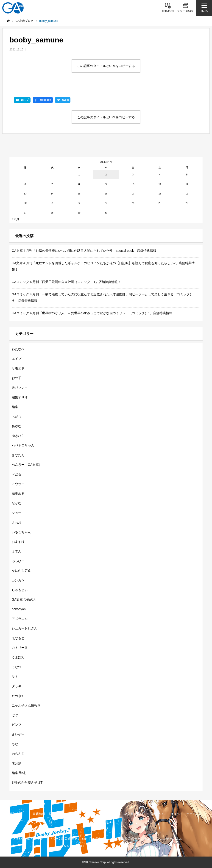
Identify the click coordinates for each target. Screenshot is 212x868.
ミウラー (18, 484)
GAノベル (158, 814)
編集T (16, 407)
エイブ (17, 359)
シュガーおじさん (25, 628)
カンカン (18, 580)
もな (15, 744)
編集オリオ (20, 397)
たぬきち (18, 696)
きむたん (18, 455)
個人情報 (102, 846)
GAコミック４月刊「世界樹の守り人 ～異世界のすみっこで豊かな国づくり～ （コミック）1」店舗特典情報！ (94, 313)
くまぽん (18, 657)
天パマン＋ (20, 388)
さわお (17, 522)
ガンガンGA (106, 822)
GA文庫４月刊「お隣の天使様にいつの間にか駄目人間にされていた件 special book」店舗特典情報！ (86, 251)
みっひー (18, 561)
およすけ (18, 542)
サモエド (18, 368)
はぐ (15, 715)
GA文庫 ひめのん (24, 599)
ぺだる (17, 474)
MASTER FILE (75, 846)
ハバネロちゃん (23, 445)
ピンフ (17, 725)
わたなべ (18, 349)
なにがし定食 (21, 571)
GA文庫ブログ (102, 814)
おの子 (17, 378)
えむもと (18, 638)
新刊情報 (16, 814)
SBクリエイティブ (30, 839)
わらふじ (18, 754)
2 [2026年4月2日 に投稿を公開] (106, 175)
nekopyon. (19, 609)
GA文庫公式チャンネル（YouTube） (80, 839)
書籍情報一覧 (42, 814)
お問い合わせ (128, 846)
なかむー (18, 503)
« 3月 (15, 219)
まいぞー (18, 734)
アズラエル (20, 619)
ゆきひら (18, 436)
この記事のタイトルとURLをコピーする (106, 66)
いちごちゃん (21, 532)
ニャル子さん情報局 (26, 705)
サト (15, 677)
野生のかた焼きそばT (27, 782)
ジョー (17, 513)
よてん (17, 551)
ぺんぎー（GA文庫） (27, 465)
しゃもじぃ (20, 590)
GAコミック (184, 814)
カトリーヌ (20, 648)
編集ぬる (18, 494)
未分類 (17, 763)
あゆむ (17, 426)
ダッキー (18, 686)
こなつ (17, 667)
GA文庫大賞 (131, 814)
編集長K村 (19, 773)
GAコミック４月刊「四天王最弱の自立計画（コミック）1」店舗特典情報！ (66, 282)
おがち (17, 416)
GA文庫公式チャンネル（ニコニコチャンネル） (151, 839)
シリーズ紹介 (72, 814)
